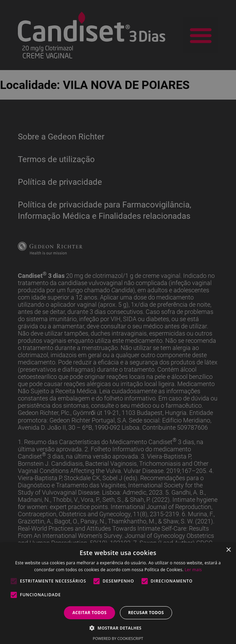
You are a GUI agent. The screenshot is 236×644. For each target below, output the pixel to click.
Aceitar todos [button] (90, 613)
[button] (118, 628)
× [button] (228, 550)
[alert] (118, 322)
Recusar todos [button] (146, 613)
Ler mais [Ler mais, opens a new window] (193, 570)
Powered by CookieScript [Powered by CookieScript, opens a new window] (118, 638)
